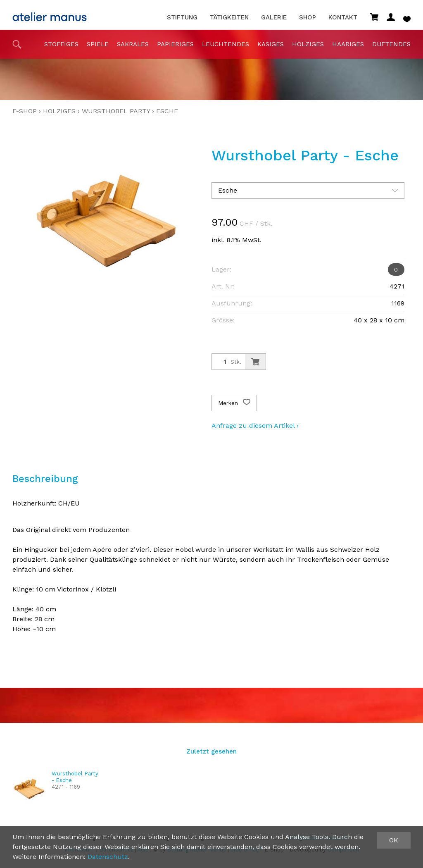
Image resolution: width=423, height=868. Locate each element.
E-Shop (25, 111)
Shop (308, 18)
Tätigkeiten (229, 18)
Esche (167, 111)
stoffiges (61, 44)
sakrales (133, 44)
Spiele (98, 44)
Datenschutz (108, 857)
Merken (234, 403)
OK (394, 840)
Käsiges (271, 44)
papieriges (175, 44)
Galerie (274, 18)
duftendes (391, 44)
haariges (348, 44)
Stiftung (182, 18)
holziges (308, 44)
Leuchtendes (226, 44)
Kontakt (343, 18)
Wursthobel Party (116, 111)
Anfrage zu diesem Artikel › (255, 426)
